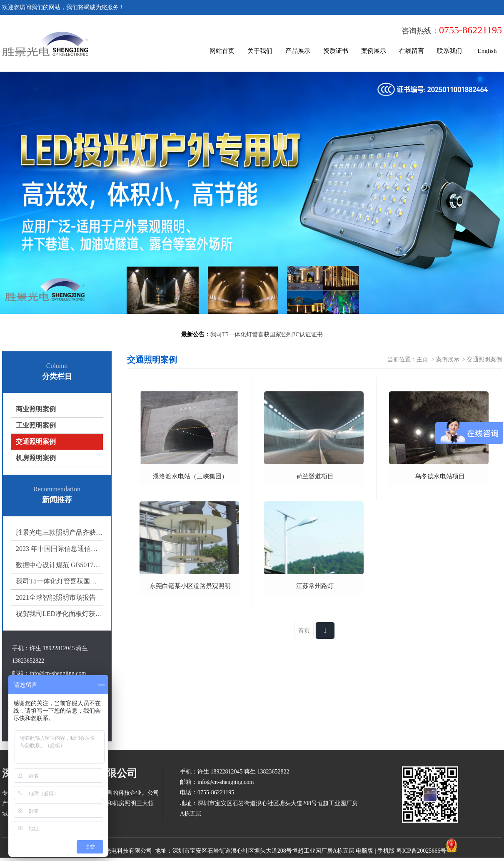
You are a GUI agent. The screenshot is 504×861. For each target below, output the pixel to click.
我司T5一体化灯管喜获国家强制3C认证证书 (59, 581)
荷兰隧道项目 (315, 476)
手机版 (386, 851)
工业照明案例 (36, 425)
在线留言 (412, 51)
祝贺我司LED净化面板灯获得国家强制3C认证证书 (59, 614)
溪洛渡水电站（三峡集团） (190, 476)
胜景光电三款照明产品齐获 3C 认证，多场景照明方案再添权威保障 (59, 532)
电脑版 (364, 851)
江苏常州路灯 (315, 586)
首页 (304, 631)
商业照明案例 (36, 409)
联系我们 (449, 51)
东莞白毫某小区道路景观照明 (190, 586)
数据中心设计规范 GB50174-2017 (59, 565)
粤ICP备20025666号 (422, 851)
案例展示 (374, 51)
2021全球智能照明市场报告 (56, 597)
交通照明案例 (36, 442)
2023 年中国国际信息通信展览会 (59, 549)
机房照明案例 (36, 458)
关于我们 (260, 51)
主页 (422, 359)
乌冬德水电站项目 (440, 476)
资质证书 (336, 51)
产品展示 (298, 51)
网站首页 (222, 51)
